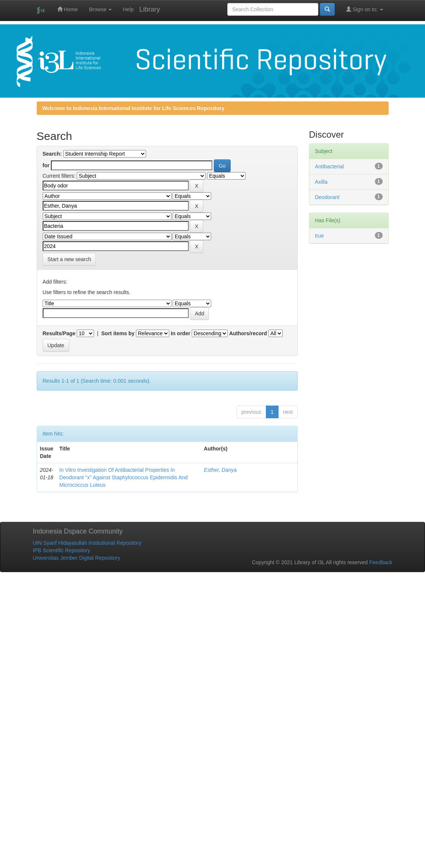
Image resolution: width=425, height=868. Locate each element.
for (46, 165)
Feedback (381, 562)
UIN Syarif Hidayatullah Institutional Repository (87, 543)
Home (68, 9)
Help (128, 9)
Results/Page (59, 333)
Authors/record (248, 333)
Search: (52, 154)
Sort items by (118, 333)
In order (180, 333)
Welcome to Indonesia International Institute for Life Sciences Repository (133, 108)
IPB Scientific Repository (62, 550)
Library (150, 9)
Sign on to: (365, 9)
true (319, 236)
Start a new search (69, 259)
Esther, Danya (220, 470)
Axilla (321, 182)
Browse (101, 9)
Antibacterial (329, 166)
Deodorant (327, 197)
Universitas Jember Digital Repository (77, 558)
